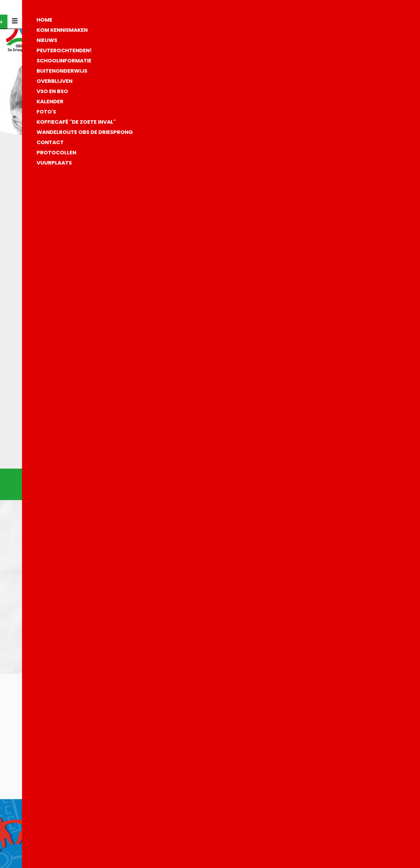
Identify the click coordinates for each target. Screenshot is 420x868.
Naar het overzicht (210, 438)
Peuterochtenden (349, 76)
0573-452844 (168, 831)
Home (334, 21)
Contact (337, 130)
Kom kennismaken (350, 49)
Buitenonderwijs (347, 103)
